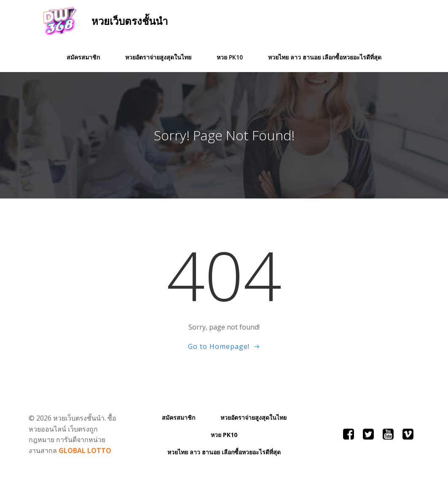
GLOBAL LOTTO (85, 451)
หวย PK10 (230, 57)
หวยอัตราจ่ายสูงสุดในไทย (158, 57)
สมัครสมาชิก (83, 57)
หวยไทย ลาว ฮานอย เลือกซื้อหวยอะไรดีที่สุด (325, 57)
